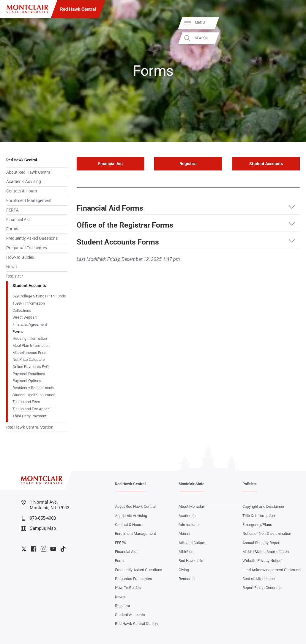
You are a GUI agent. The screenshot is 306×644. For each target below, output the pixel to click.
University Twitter (24, 549)
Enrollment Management (29, 200)
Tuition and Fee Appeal (31, 409)
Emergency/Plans (257, 525)
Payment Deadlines (29, 374)
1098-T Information (29, 303)
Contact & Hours (22, 191)
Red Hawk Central (78, 9)
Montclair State (191, 484)
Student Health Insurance (34, 395)
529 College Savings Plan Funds (39, 296)
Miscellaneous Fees (29, 353)
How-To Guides (20, 257)
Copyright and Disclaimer (263, 506)
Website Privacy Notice (262, 561)
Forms (12, 229)
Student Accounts (29, 286)
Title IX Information (259, 516)
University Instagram (44, 549)
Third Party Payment (29, 416)
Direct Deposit (25, 317)
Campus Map (38, 528)
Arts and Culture (192, 543)
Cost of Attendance (259, 579)
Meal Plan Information (31, 345)
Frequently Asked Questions (32, 238)
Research (187, 579)
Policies (249, 484)
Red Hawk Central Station (30, 427)
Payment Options (27, 381)
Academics (188, 516)
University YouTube (53, 549)
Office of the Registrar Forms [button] (125, 225)
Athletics (186, 552)
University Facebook (34, 549)
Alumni (184, 533)
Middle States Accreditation (266, 552)
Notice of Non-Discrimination (267, 533)
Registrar (15, 276)
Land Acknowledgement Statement (272, 570)
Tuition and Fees (26, 402)
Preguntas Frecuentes (27, 248)
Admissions (189, 525)
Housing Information (30, 338)
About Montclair (192, 506)
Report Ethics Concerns (262, 588)
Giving (184, 570)
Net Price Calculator (29, 359)
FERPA (12, 210)
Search (293, 38)
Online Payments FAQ (31, 367)
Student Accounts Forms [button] (118, 242)
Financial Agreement (30, 324)
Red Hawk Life (191, 561)
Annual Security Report (261, 543)
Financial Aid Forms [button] (110, 208)
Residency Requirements (33, 388)
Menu (291, 23)
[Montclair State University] (27, 9)
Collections (22, 310)
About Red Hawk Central (29, 172)
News (11, 267)
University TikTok (63, 549)
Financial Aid (18, 220)
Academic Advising (24, 181)
